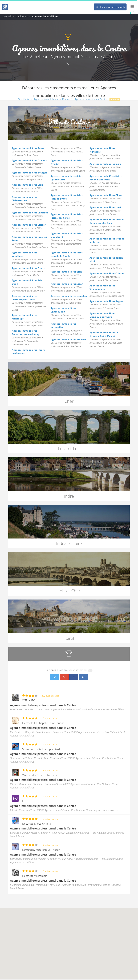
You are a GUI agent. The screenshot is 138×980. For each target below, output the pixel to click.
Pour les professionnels (110, 7)
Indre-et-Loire (69, 543)
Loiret (69, 638)
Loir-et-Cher (69, 591)
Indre (69, 496)
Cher (69, 401)
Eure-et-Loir (69, 449)
